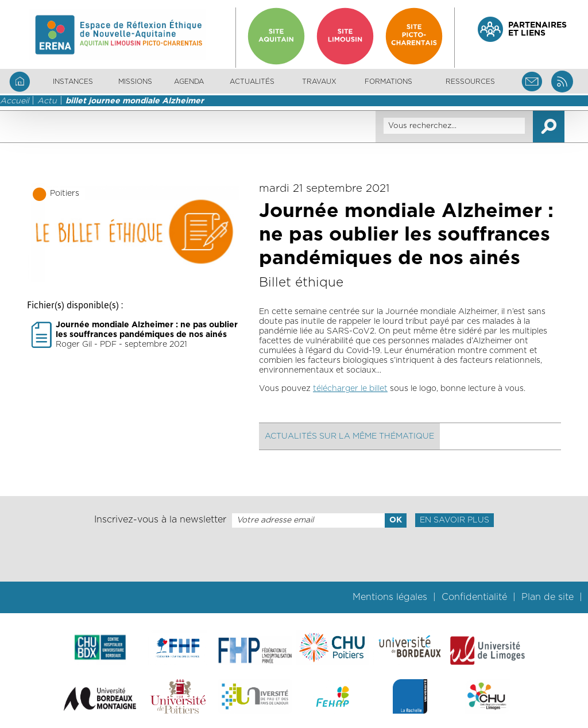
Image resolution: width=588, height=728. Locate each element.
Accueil (14, 101)
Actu (47, 101)
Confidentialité (474, 597)
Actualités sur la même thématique (349, 436)
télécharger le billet (350, 389)
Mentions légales (390, 597)
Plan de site (548, 597)
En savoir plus (454, 520)
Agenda (189, 82)
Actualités (252, 82)
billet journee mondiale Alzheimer (135, 101)
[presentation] (294, 555)
